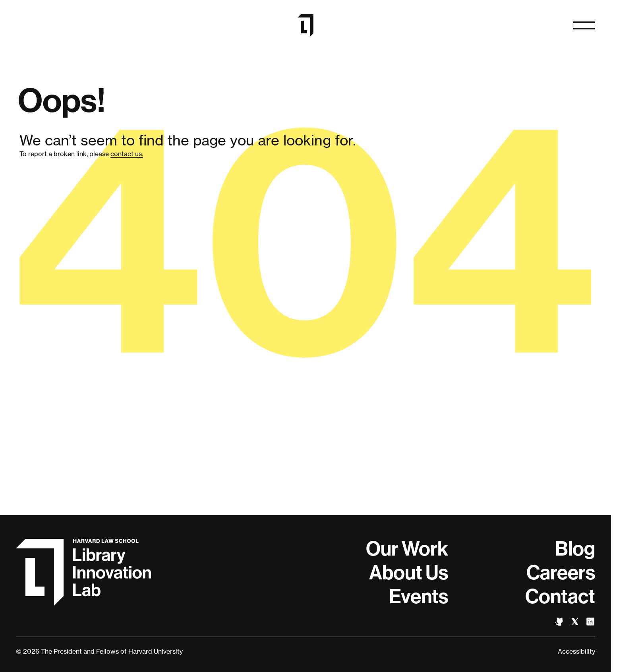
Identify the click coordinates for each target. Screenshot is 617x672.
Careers (561, 573)
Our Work (407, 549)
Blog (575, 549)
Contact (560, 596)
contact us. (127, 154)
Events (419, 596)
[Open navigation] (584, 25)
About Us (409, 573)
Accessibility (576, 651)
